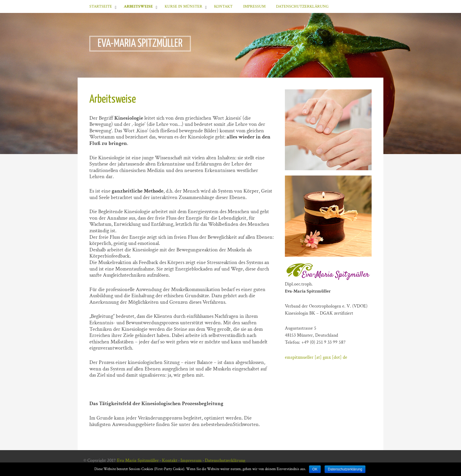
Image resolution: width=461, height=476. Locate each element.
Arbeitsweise (138, 6)
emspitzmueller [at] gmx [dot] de (316, 357)
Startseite (101, 6)
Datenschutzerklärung (302, 6)
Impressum (254, 6)
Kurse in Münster (183, 6)
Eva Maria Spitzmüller (138, 461)
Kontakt (223, 6)
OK (315, 469)
